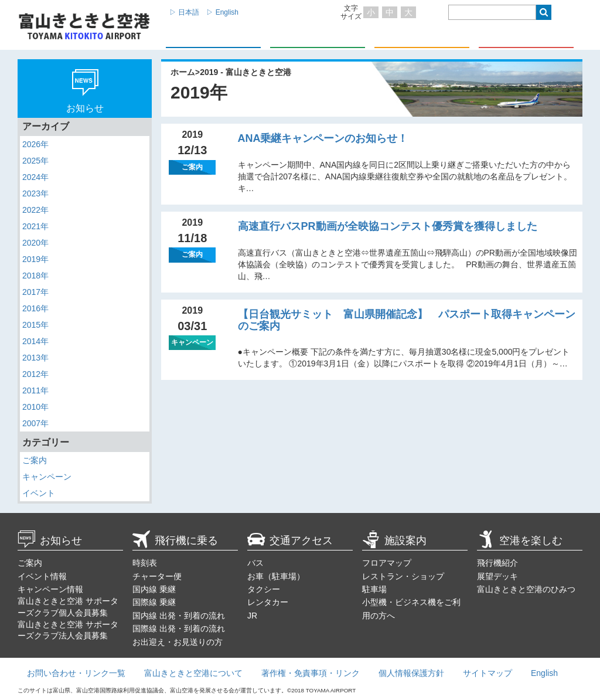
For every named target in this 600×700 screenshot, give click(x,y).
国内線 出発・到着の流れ (179, 616)
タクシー (264, 589)
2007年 (35, 423)
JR (252, 616)
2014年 (35, 341)
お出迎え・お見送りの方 (178, 642)
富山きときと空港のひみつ (526, 589)
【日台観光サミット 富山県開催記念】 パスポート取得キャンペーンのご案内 (407, 320)
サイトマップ (487, 673)
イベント (39, 493)
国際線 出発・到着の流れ (179, 628)
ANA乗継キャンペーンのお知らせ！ (323, 138)
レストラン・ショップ (403, 576)
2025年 (35, 161)
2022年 (35, 210)
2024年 (35, 177)
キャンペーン (47, 477)
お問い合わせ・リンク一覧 (76, 673)
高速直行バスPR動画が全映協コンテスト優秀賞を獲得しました (388, 226)
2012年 (35, 374)
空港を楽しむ (520, 541)
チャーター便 (157, 576)
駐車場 (374, 589)
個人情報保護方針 (411, 673)
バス (255, 563)
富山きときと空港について (193, 673)
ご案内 (35, 460)
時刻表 (145, 563)
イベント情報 (42, 576)
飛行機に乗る (175, 541)
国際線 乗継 (154, 602)
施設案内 (394, 541)
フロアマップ (387, 563)
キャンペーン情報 (50, 589)
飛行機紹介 (497, 563)
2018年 (35, 276)
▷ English (222, 12)
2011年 (35, 390)
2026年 (35, 144)
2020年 (35, 243)
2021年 (35, 226)
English (544, 673)
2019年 (35, 259)
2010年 (35, 407)
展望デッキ (497, 576)
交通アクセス (290, 541)
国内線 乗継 (154, 589)
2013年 (35, 358)
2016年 (35, 308)
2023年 (35, 193)
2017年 (35, 292)
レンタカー (268, 602)
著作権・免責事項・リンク (311, 673)
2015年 (35, 325)
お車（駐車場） (276, 576)
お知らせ (50, 541)
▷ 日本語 (184, 12)
